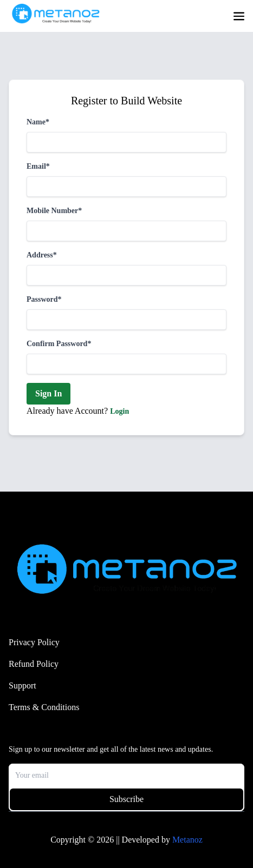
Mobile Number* (54, 211)
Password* (44, 299)
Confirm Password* (59, 344)
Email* (38, 166)
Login (119, 411)
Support (22, 685)
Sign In (48, 393)
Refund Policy (34, 664)
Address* (42, 255)
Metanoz (187, 840)
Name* (38, 122)
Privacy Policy (34, 642)
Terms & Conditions (44, 707)
